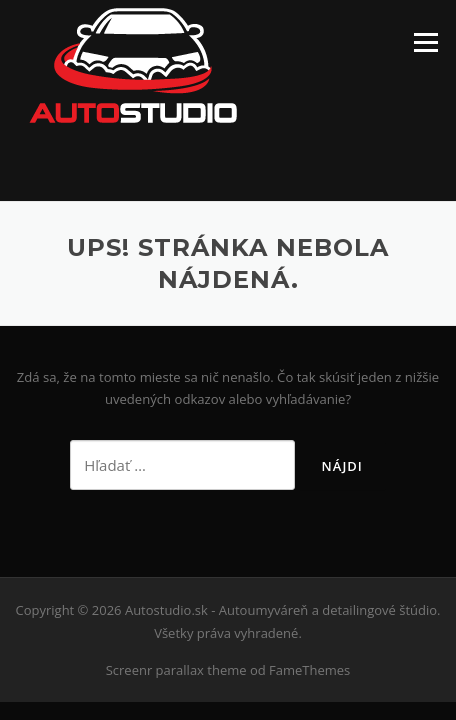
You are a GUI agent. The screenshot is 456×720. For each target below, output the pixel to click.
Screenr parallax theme (176, 670)
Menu (425, 42)
